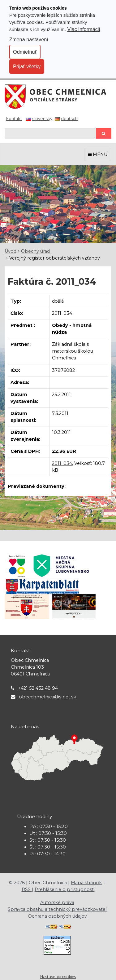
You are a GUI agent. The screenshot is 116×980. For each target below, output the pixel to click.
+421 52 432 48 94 (38, 688)
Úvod (11, 251)
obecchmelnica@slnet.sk (47, 697)
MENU (98, 154)
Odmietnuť (25, 52)
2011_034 (62, 463)
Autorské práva (57, 902)
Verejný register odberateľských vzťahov (55, 258)
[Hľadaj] (50, 133)
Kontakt (14, 118)
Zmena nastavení (29, 39)
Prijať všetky (27, 66)
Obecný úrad (35, 251)
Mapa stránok (86, 883)
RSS (27, 889)
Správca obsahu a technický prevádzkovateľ (57, 909)
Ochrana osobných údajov (57, 916)
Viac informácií (84, 29)
